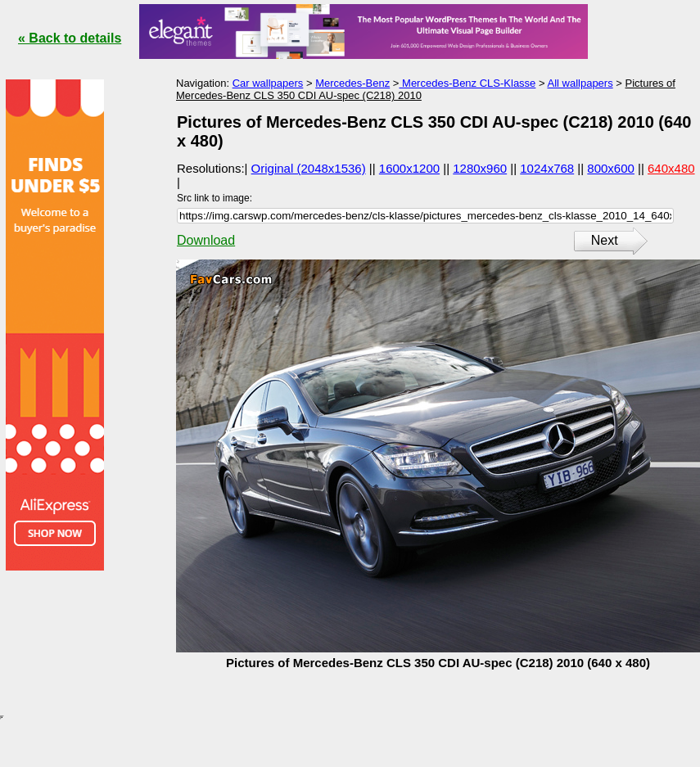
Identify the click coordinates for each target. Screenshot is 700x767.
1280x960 (480, 168)
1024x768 (547, 168)
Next (605, 240)
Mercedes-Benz (352, 83)
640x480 (671, 168)
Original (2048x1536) (309, 168)
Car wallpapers (268, 83)
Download (206, 240)
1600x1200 (409, 168)
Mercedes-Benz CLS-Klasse (467, 83)
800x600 (611, 168)
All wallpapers (580, 83)
